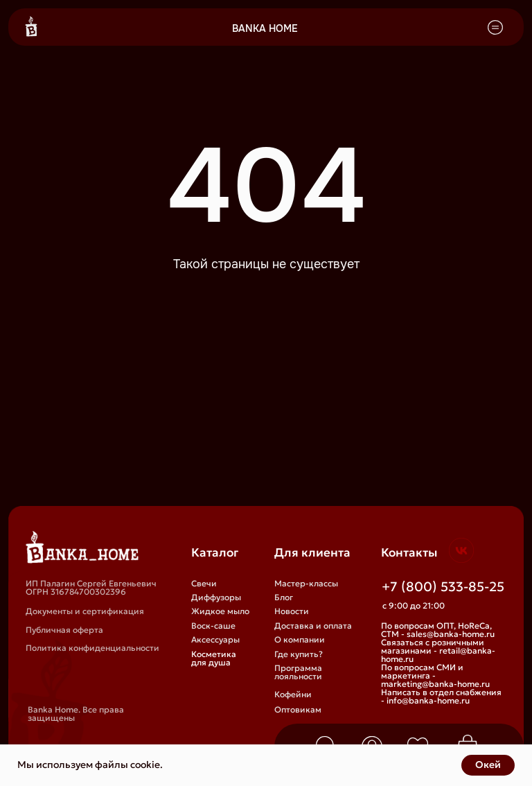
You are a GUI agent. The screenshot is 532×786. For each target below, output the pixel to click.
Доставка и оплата (313, 626)
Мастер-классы (306, 583)
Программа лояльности (298, 672)
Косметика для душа (214, 658)
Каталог (215, 553)
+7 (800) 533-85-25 (443, 586)
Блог (284, 597)
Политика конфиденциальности (92, 648)
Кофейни (293, 694)
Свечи (204, 583)
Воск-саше (213, 626)
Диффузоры (216, 597)
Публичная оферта (64, 630)
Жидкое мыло (220, 611)
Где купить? (299, 654)
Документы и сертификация (85, 611)
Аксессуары (215, 639)
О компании (300, 639)
